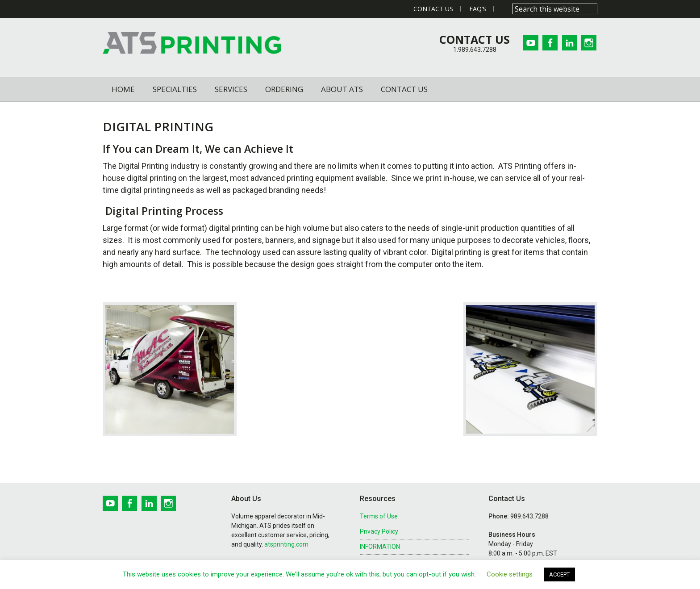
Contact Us (433, 9)
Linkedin (569, 43)
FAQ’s (478, 9)
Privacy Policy (379, 531)
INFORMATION (380, 547)
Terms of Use (379, 516)
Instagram (590, 43)
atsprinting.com (286, 544)
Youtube (528, 43)
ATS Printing (192, 43)
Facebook (549, 43)
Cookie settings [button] (510, 574)
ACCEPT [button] (559, 574)
